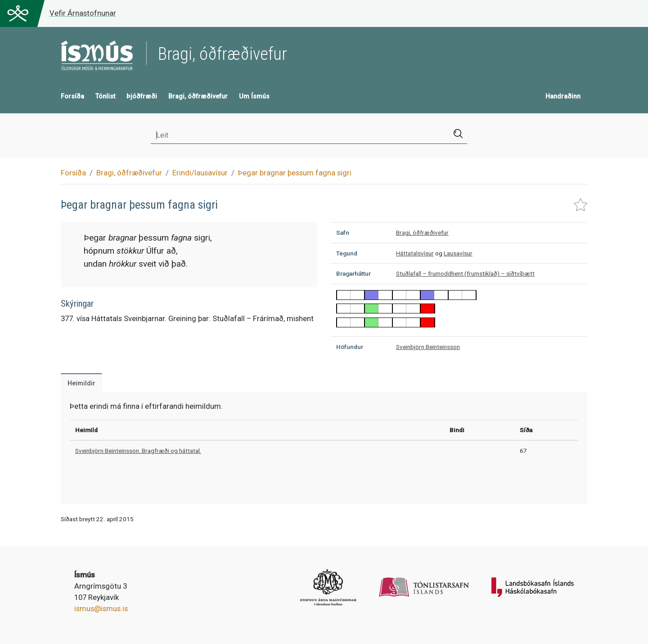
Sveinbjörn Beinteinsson (428, 347)
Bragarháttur (353, 273)
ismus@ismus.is (101, 608)
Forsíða (72, 96)
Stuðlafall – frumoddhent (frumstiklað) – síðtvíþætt (465, 273)
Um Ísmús (254, 96)
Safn (343, 233)
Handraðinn (563, 96)
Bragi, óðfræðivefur (198, 96)
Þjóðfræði (142, 96)
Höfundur (350, 347)
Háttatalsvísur (415, 253)
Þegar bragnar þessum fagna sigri (295, 173)
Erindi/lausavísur (200, 173)
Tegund (347, 253)
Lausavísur (458, 253)
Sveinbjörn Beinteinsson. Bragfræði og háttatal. (138, 451)
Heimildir (81, 383)
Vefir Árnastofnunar (83, 13)
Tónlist (105, 96)
